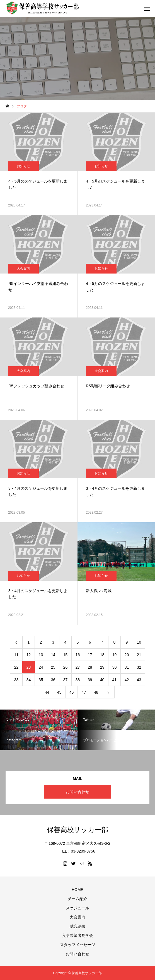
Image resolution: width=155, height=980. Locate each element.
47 (84, 692)
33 (16, 680)
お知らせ (23, 166)
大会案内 (23, 269)
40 (102, 680)
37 (66, 680)
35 (41, 680)
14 (53, 655)
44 (47, 692)
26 (66, 667)
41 (115, 680)
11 (16, 655)
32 (139, 667)
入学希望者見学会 (77, 935)
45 (59, 692)
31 (127, 667)
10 (139, 642)
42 (127, 680)
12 (29, 655)
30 (115, 667)
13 (41, 655)
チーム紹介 (77, 899)
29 (102, 667)
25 (53, 667)
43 (139, 680)
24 (41, 667)
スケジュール (77, 908)
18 (102, 655)
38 (78, 680)
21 (139, 655)
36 (53, 680)
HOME (77, 890)
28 (90, 667)
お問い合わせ (77, 792)
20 (127, 655)
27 (78, 667)
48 (96, 692)
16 (78, 655)
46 (72, 692)
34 (29, 680)
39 (90, 680)
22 (16, 667)
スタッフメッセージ (77, 945)
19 (115, 655)
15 (66, 655)
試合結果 (77, 926)
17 (90, 655)
